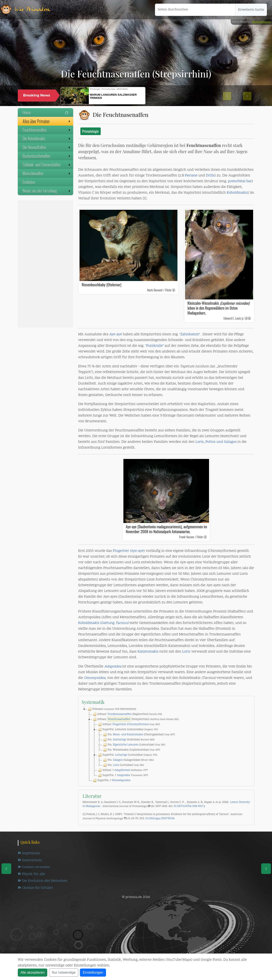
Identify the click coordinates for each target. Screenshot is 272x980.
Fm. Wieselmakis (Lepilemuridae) (131, 750)
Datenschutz (30, 860)
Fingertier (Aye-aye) (129, 551)
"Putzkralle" (155, 346)
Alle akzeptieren (33, 972)
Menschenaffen (47, 173)
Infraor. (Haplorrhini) (127, 714)
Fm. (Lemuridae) (134, 745)
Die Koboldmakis (47, 138)
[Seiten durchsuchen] (195, 10)
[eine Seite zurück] (6, 869)
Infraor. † (123, 770)
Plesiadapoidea (121, 780)
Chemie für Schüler (36, 888)
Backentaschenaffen (47, 156)
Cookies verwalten (34, 867)
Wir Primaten (32, 10)
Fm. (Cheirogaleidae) (139, 735)
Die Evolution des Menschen (43, 881)
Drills (210, 176)
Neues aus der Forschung (47, 191)
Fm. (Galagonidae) (128, 760)
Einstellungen (93, 972)
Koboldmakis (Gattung (104, 623)
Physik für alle (32, 874)
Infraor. (129, 724)
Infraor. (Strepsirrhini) (135, 719)
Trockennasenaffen (119, 714)
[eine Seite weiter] (266, 869)
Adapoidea (113, 667)
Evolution (29, 182)
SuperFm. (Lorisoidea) (127, 755)
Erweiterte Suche (251, 10)
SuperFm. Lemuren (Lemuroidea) (128, 730)
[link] (174, 290)
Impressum (29, 853)
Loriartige (121, 755)
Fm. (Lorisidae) (123, 765)
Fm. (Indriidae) (128, 740)
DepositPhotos (261, 22)
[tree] (166, 745)
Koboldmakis (237, 193)
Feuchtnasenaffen (47, 130)
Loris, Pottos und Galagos (216, 442)
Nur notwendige (64, 972)
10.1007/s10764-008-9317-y (189, 806)
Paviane (191, 176)
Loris (186, 652)
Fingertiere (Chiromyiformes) (130, 724)
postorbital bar (240, 181)
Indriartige (119, 740)
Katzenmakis (148, 652)
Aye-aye (116, 334)
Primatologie (91, 131)
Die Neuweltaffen (47, 147)
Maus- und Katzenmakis (128, 735)
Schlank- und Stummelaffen (47, 165)
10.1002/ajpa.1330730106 (160, 819)
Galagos (118, 760)
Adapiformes (122, 770)
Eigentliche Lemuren (126, 745)
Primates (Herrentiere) (112, 709)
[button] (227, 96)
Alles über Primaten (47, 121)
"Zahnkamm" (190, 334)
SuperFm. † (123, 775)
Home (45, 112)
